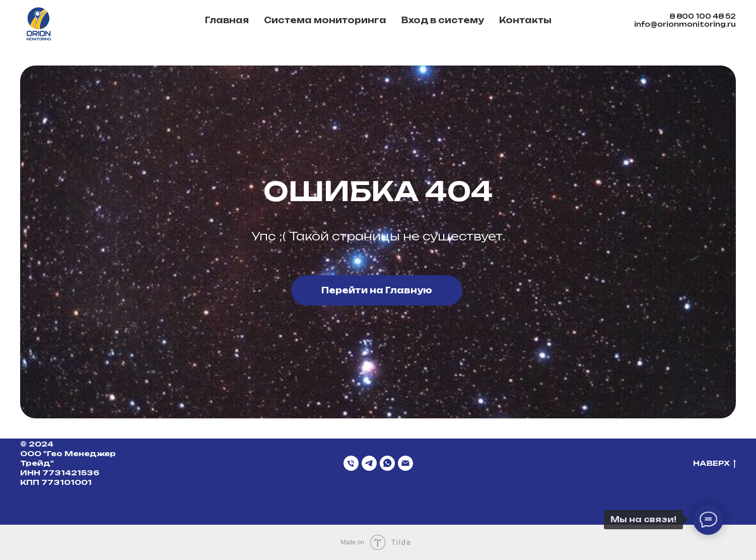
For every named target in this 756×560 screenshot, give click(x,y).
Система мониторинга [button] (325, 20)
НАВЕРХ (714, 463)
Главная (227, 20)
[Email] (405, 463)
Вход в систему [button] (443, 20)
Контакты (525, 20)
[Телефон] (351, 463)
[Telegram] (369, 463)
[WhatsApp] (387, 463)
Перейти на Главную (377, 290)
